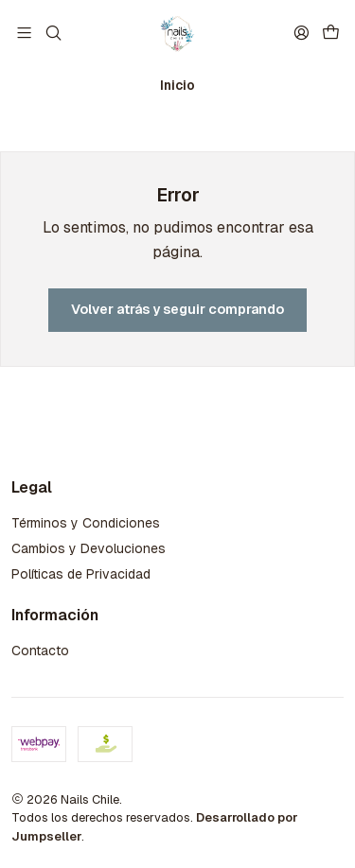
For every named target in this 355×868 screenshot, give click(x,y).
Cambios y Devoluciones (89, 548)
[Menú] (24, 33)
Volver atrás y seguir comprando (177, 309)
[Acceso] (302, 33)
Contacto (40, 651)
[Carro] (331, 33)
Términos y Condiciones (86, 523)
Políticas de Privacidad (81, 574)
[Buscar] (53, 33)
